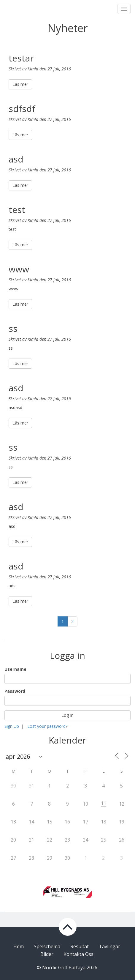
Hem (19, 946)
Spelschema (47, 946)
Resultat (80, 946)
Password (15, 691)
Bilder (47, 954)
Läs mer (20, 84)
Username (15, 669)
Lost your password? (47, 726)
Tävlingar (109, 946)
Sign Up (12, 726)
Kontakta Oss (78, 954)
